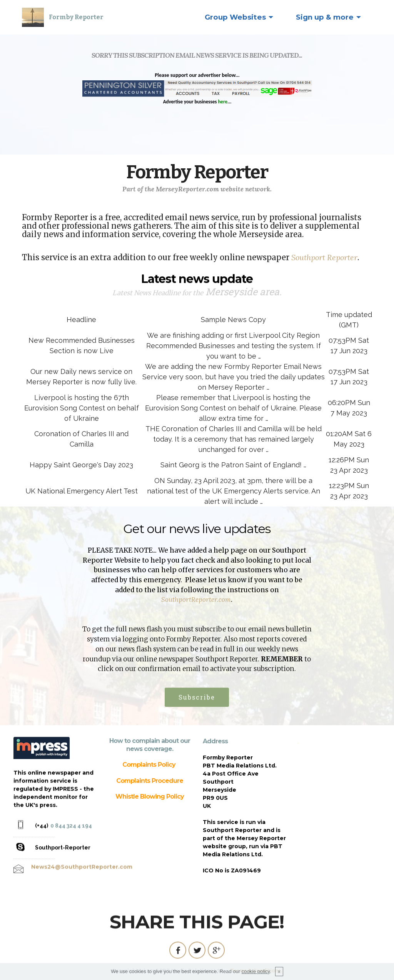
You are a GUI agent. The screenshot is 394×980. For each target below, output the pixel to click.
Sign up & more (325, 17)
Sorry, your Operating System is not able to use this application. (197, 106)
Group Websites (235, 17)
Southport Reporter (324, 258)
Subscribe (197, 713)
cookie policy (256, 971)
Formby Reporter (76, 17)
